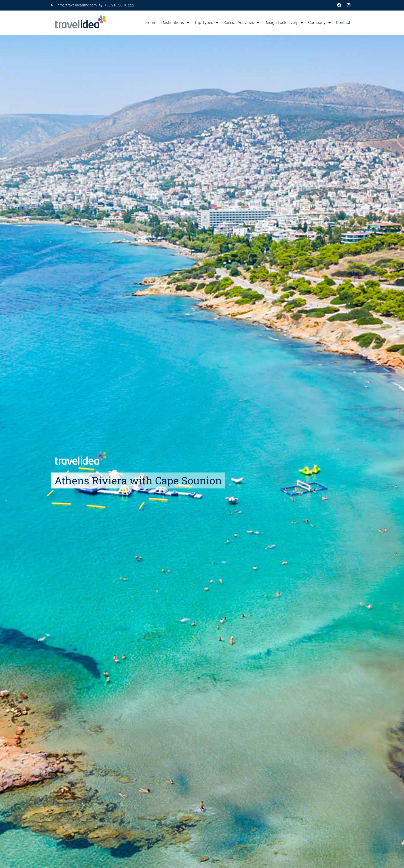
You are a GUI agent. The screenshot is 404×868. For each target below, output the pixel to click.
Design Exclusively (284, 23)
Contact (343, 23)
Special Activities (241, 23)
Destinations (175, 23)
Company (319, 23)
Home (151, 23)
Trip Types (206, 23)
